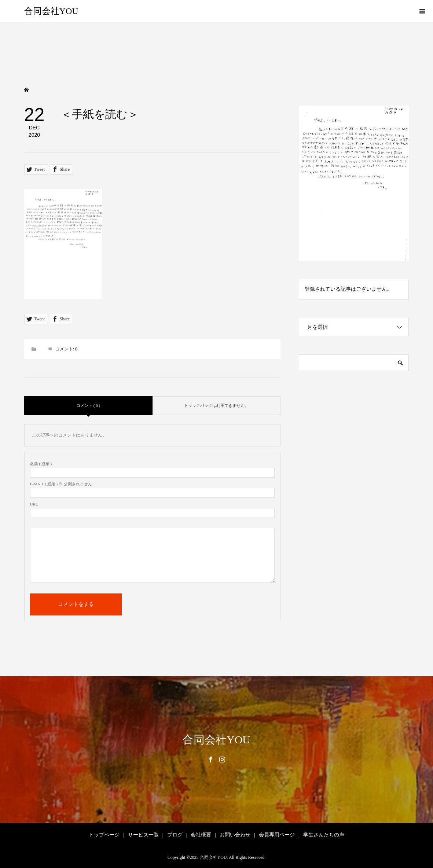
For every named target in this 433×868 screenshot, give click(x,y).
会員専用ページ (277, 835)
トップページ (104, 835)
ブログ (175, 835)
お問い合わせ (235, 835)
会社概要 (201, 835)
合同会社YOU (51, 11)
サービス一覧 (143, 835)
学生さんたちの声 (324, 835)
